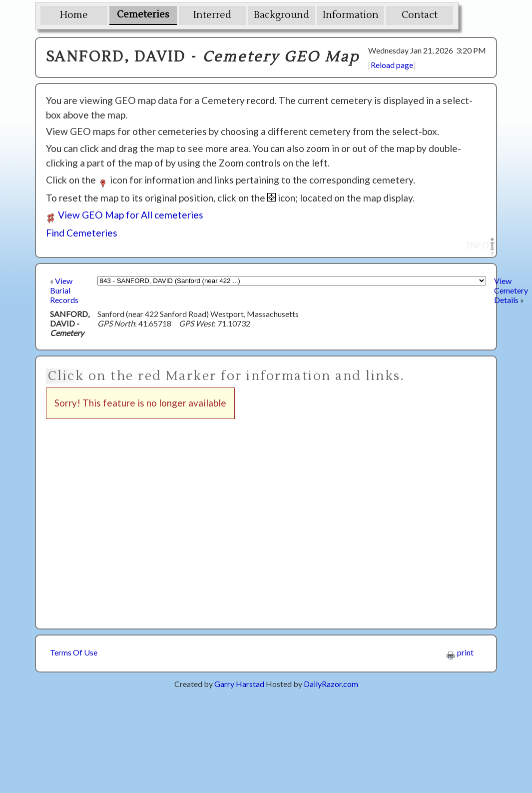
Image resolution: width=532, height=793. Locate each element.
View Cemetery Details (511, 290)
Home (74, 15)
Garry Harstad (239, 684)
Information (351, 15)
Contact (420, 15)
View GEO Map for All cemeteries (125, 215)
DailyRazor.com (331, 684)
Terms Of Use (74, 652)
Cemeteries (143, 14)
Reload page (392, 65)
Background (281, 15)
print (460, 652)
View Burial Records (64, 290)
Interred (212, 15)
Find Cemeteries (82, 233)
